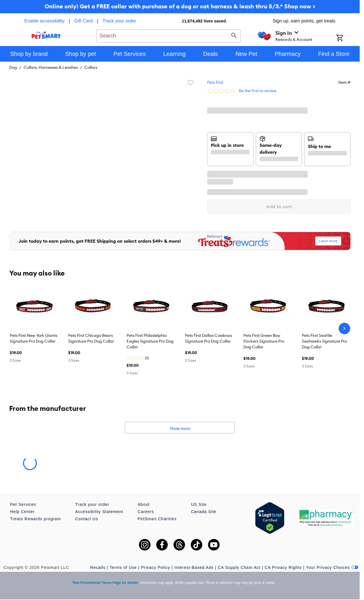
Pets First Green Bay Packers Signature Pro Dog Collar (264, 341)
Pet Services (23, 504)
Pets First (215, 82)
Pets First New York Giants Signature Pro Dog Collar (34, 338)
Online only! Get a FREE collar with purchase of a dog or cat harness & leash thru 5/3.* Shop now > (180, 6)
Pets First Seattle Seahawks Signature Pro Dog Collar (324, 341)
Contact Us (86, 519)
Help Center (22, 512)
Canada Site (204, 512)
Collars (91, 67)
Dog (13, 67)
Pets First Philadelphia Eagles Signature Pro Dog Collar (150, 341)
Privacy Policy (156, 567)
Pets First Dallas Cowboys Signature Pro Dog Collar (208, 338)
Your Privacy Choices (332, 567)
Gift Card (83, 21)
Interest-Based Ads (194, 567)
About (144, 504)
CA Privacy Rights (283, 567)
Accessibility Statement (99, 512)
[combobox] (168, 35)
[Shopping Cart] (347, 38)
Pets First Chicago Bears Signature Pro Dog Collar (91, 338)
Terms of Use (123, 567)
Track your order (119, 21)
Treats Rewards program (35, 519)
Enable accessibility (44, 21)
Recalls (98, 567)
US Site (199, 504)
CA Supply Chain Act (239, 567)
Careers (146, 512)
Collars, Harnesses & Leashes (51, 67)
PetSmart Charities (157, 519)
